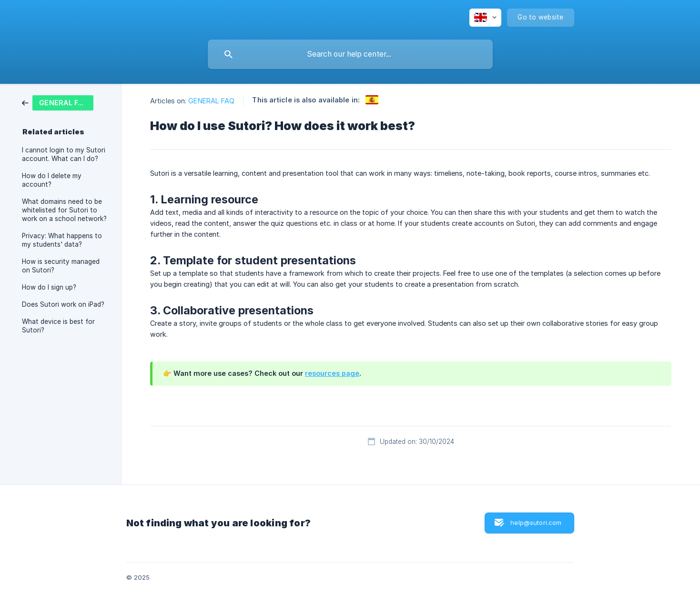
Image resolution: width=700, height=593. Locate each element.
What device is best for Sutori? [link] (58, 326)
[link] (58, 102)
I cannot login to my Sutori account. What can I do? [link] (64, 154)
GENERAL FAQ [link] (211, 101)
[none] (485, 18)
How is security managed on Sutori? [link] (61, 266)
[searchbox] (350, 54)
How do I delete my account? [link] (52, 180)
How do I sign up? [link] (49, 287)
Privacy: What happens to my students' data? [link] (62, 240)
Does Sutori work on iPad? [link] (63, 304)
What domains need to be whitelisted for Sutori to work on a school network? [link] (64, 210)
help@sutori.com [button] (536, 523)
